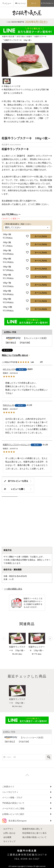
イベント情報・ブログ (12, 798)
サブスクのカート (47, 3)
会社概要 (7, 837)
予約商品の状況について (13, 803)
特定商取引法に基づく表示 (34, 833)
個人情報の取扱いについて (34, 837)
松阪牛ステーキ (40, 37)
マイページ (21, 3)
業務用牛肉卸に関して (32, 829)
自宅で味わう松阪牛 (24, 37)
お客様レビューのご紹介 (13, 814)
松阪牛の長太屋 (8, 37)
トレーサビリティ (10, 792)
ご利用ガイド (8, 787)
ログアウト (8, 829)
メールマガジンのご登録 (13, 809)
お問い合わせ (9, 833)
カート (34, 3)
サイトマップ (9, 841)
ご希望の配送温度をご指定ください (18, 224)
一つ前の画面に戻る (13, 589)
